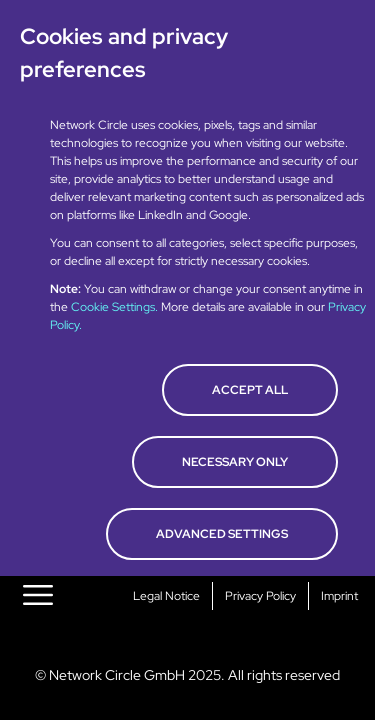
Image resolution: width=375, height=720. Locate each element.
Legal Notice (166, 596)
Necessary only (235, 462)
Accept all (250, 390)
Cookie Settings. (116, 307)
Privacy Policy (260, 596)
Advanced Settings (222, 534)
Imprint (339, 596)
